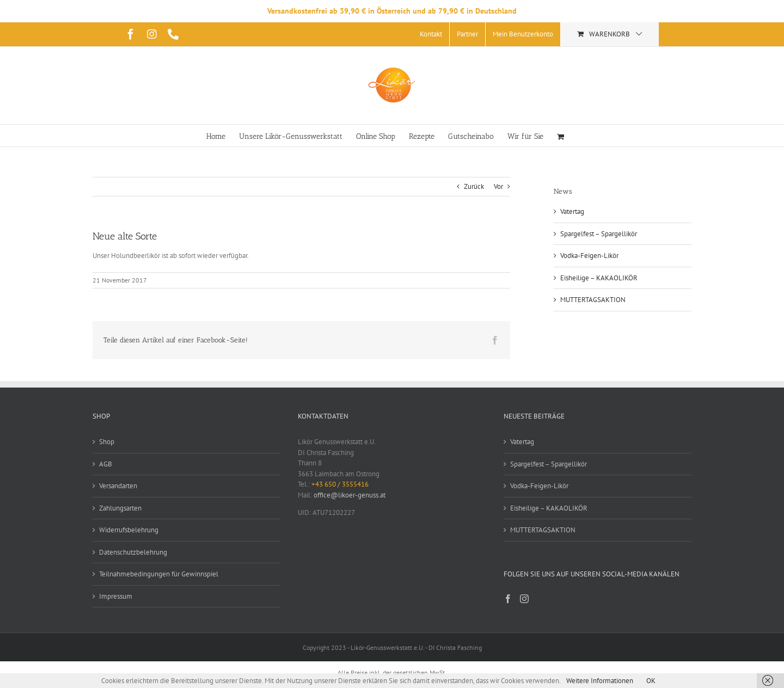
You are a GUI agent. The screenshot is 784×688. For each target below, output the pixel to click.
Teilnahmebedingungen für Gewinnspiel (159, 574)
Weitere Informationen (600, 681)
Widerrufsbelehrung (129, 530)
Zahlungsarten (120, 508)
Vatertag (572, 211)
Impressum (116, 596)
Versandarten (118, 486)
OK (651, 681)
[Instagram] (524, 599)
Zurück (474, 186)
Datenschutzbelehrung (133, 552)
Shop (107, 442)
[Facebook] (508, 599)
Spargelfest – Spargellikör (599, 234)
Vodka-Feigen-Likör (589, 256)
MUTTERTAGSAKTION (593, 300)
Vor (498, 186)
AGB (106, 464)
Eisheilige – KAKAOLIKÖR (599, 278)
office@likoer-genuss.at (350, 495)
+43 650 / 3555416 (340, 484)
